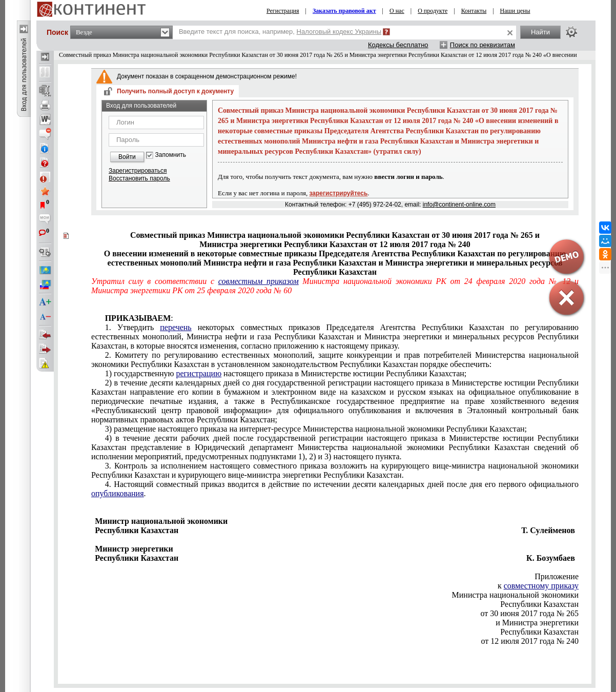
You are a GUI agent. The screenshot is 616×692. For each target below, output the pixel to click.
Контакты (474, 11)
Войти (127, 157)
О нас (397, 11)
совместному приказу (541, 586)
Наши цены (515, 11)
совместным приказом (259, 281)
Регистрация (283, 11)
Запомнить (171, 155)
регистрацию (199, 373)
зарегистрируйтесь (339, 193)
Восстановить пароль (139, 178)
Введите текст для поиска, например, (280, 32)
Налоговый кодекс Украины (339, 32)
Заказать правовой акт (344, 11)
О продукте (433, 11)
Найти (540, 32)
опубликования (118, 493)
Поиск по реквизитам (482, 45)
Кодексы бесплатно (398, 45)
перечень (176, 327)
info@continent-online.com (459, 205)
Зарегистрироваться (138, 171)
